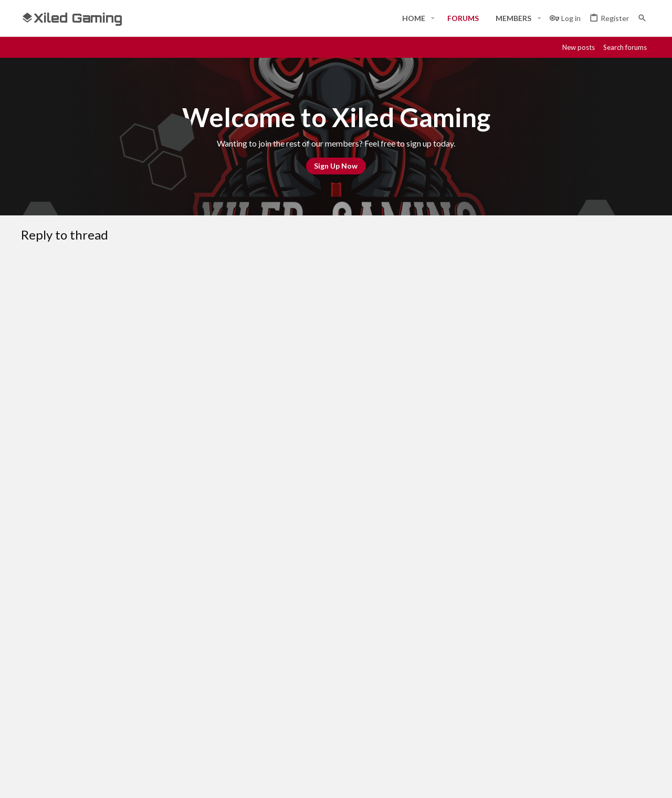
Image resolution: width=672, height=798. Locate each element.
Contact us (253, 716)
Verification (199, 474)
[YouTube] (645, 781)
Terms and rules (481, 604)
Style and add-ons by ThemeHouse (302, 781)
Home (244, 677)
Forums (246, 696)
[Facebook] (550, 781)
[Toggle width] (33, 604)
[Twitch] (607, 781)
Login (456, 677)
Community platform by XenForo (129, 781)
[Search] (642, 18)
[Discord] (569, 781)
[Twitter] (626, 781)
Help (582, 604)
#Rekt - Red (79, 603)
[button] (433, 18)
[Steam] (588, 781)
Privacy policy (542, 604)
